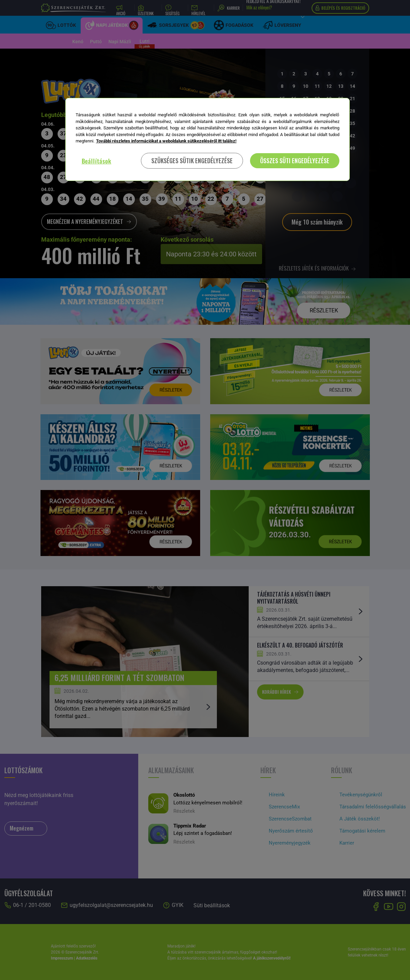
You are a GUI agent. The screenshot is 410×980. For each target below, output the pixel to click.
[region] (208, 139)
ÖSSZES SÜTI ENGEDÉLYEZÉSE (295, 161)
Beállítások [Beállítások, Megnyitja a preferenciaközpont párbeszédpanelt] (97, 161)
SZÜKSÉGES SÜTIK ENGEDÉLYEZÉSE (192, 161)
